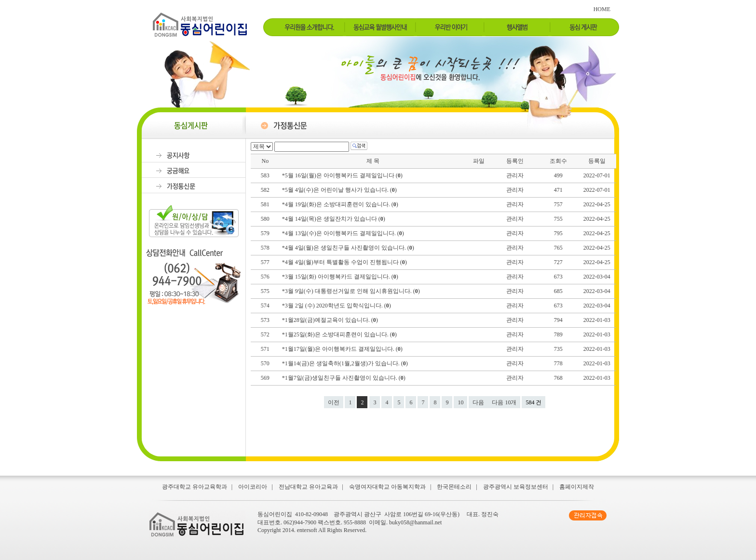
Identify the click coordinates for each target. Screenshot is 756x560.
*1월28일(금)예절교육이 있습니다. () (331, 320)
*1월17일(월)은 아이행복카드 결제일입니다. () (343, 349)
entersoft (307, 530)
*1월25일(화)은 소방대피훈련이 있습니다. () (340, 334)
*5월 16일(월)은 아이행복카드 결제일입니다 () (343, 175)
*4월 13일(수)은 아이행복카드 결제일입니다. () (344, 233)
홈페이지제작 (577, 487)
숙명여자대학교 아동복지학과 (387, 487)
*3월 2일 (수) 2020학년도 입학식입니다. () (337, 306)
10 (460, 402)
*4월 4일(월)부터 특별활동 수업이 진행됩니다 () (345, 262)
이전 (334, 402)
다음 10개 (504, 402)
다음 (478, 402)
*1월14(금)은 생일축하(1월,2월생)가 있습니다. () (346, 363)
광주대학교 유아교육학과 (195, 487)
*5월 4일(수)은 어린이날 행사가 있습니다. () (340, 190)
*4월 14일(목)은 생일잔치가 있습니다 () (334, 219)
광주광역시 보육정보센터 (516, 487)
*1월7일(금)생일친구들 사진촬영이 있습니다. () (344, 378)
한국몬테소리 (454, 487)
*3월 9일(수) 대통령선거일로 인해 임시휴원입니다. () (352, 291)
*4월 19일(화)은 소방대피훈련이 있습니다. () (341, 204)
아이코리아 (253, 487)
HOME (602, 9)
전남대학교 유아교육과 (308, 487)
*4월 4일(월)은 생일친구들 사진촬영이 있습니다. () (349, 248)
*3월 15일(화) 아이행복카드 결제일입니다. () (341, 277)
